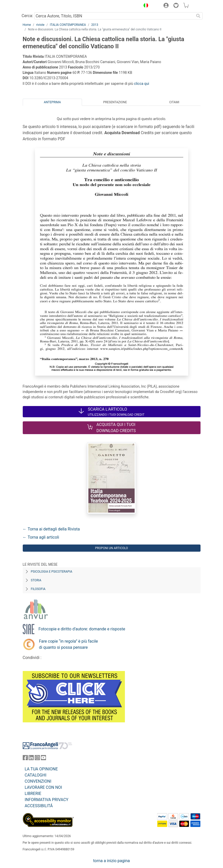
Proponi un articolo (111, 548)
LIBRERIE (33, 794)
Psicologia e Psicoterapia (52, 572)
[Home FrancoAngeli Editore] (40, 6)
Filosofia (38, 589)
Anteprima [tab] (52, 102)
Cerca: (27, 16)
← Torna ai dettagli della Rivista (51, 529)
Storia (36, 580)
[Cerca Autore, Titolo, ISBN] (114, 16)
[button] (145, 6)
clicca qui (142, 84)
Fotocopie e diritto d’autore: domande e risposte (82, 629)
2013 (95, 25)
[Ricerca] (198, 16)
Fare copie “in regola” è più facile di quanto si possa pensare (69, 644)
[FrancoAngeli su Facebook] (25, 759)
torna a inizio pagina (111, 861)
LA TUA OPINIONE (41, 769)
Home (27, 25)
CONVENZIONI (38, 781)
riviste (40, 25)
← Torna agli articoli (41, 537)
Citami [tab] (174, 102)
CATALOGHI (36, 775)
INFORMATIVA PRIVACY (47, 800)
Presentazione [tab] (115, 102)
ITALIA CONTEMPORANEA (68, 25)
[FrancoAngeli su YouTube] (43, 759)
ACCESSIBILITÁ (39, 806)
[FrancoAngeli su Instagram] (37, 759)
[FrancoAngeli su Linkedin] (31, 759)
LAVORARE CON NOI (43, 787)
